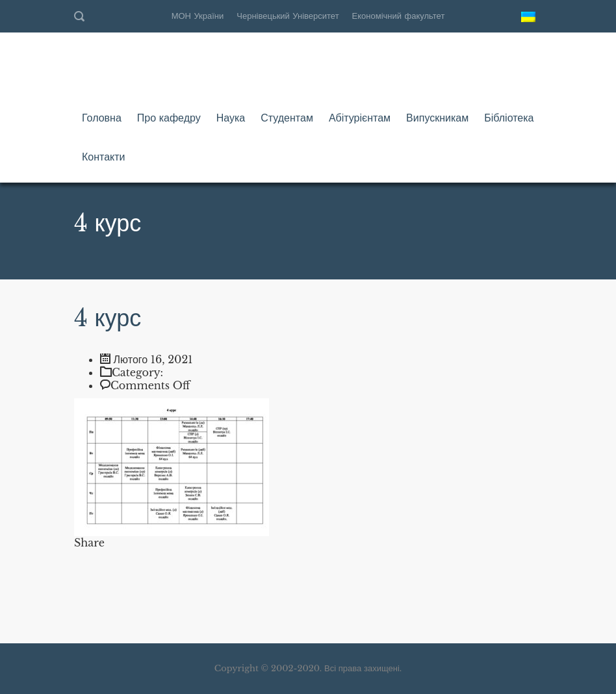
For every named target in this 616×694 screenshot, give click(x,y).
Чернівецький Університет (288, 16)
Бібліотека (509, 118)
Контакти (104, 157)
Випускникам (437, 118)
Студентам (287, 118)
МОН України (198, 16)
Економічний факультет (399, 16)
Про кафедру (169, 118)
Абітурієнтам (360, 118)
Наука (231, 118)
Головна (102, 118)
